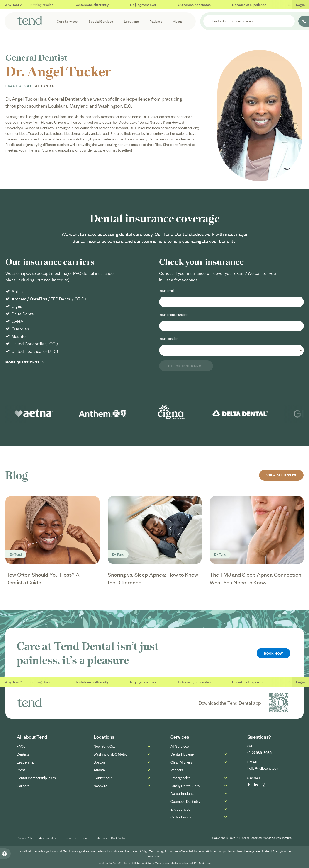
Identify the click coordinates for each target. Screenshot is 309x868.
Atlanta (99, 770)
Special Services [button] (101, 21)
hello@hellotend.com (263, 768)
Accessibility (47, 838)
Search (86, 838)
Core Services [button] (67, 21)
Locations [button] (131, 21)
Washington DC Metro (111, 754)
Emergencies (180, 778)
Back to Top (119, 838)
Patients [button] (156, 21)
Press (21, 770)
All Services (180, 746)
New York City (105, 746)
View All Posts (282, 475)
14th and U (44, 86)
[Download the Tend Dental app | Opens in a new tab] (279, 703)
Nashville (101, 785)
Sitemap (101, 838)
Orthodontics (181, 817)
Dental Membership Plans (36, 778)
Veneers (177, 770)
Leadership (26, 762)
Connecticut (103, 778)
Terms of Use (69, 838)
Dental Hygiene (182, 754)
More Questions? (22, 362)
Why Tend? (13, 4)
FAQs (21, 746)
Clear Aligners (181, 762)
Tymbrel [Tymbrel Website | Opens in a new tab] (287, 838)
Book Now (273, 653)
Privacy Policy (26, 838)
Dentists (23, 754)
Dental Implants (182, 793)
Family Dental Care (185, 785)
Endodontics (180, 809)
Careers (23, 785)
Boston (99, 762)
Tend (18, 554)
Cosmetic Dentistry (185, 801)
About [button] (178, 21)
